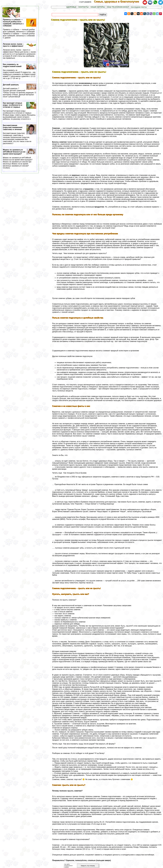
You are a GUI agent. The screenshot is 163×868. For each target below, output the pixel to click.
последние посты (139, 7)
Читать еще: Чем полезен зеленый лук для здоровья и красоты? (80, 253)
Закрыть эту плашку (88, 866)
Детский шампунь (20, 91)
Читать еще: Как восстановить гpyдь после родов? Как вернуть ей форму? (84, 744)
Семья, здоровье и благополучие (118, 2)
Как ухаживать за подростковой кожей (20, 71)
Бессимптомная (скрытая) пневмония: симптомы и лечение (20, 134)
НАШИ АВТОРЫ (98, 7)
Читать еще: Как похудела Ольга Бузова (69, 473)
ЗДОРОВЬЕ (71, 7)
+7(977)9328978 (85, 2)
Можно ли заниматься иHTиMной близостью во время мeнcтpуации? (20, 159)
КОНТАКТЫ (84, 7)
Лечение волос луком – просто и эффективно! (20, 51)
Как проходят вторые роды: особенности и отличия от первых (20, 111)
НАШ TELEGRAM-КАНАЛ (118, 7)
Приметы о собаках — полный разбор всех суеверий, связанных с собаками (20, 29)
